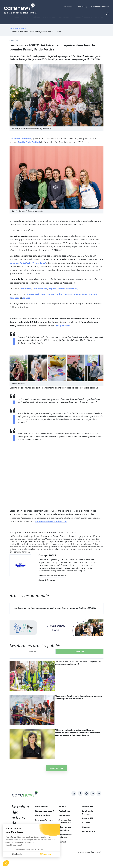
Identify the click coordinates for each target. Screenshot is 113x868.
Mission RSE (88, 806)
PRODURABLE (89, 832)
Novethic (86, 827)
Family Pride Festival (29, 142)
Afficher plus (57, 768)
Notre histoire (42, 806)
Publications (49, 17)
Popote (52, 289)
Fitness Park (33, 294)
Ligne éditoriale (42, 815)
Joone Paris (25, 289)
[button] (6, 863)
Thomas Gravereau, (67, 289)
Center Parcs (81, 294)
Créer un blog (82, 7)
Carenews (80, 652)
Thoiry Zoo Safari (64, 294)
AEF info (86, 823)
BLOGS (26, 17)
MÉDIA (18, 17)
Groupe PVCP (19, 28)
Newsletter (68, 7)
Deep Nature (47, 294)
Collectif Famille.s (22, 139)
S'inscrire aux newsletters (65, 829)
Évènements (65, 17)
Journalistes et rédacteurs (65, 836)
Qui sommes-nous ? (44, 811)
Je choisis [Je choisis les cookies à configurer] (17, 854)
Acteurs (32, 652)
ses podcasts (63, 326)
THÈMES (36, 17)
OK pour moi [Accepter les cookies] (46, 854)
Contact (62, 842)
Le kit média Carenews (88, 812)
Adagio (26, 298)
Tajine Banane (40, 289)
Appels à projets (83, 17)
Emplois (99, 17)
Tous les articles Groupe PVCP (52, 575)
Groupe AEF (88, 818)
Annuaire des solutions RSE (65, 821)
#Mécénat (15, 40)
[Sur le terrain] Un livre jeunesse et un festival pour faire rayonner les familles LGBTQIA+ (55, 608)
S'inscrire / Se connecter (100, 7)
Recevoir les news (47, 580)
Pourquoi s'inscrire (44, 820)
